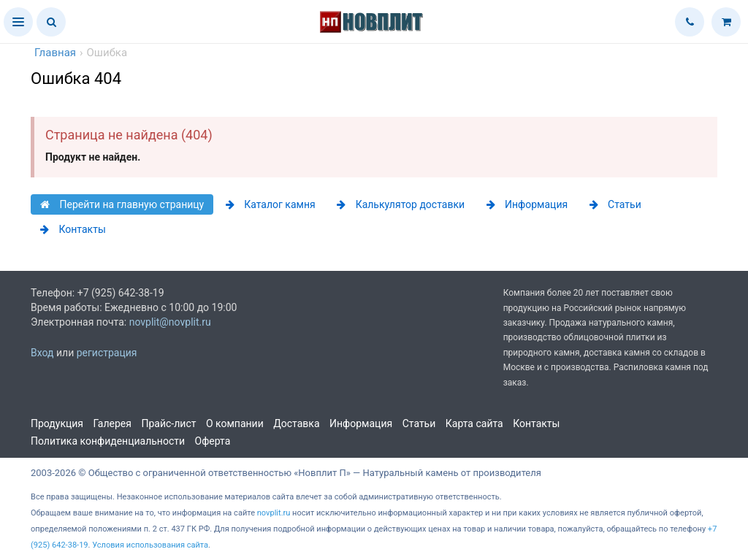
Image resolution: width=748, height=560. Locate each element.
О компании (235, 423)
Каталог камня (271, 204)
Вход (42, 353)
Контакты (73, 229)
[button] (18, 22)
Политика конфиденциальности (108, 441)
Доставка (296, 423)
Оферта (213, 441)
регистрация (107, 353)
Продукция (57, 423)
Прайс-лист (168, 423)
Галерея (112, 423)
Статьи (615, 204)
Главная (55, 53)
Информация (527, 204)
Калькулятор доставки (401, 204)
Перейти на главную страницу (122, 204)
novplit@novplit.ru (170, 322)
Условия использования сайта (150, 545)
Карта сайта (474, 423)
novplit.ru (274, 513)
